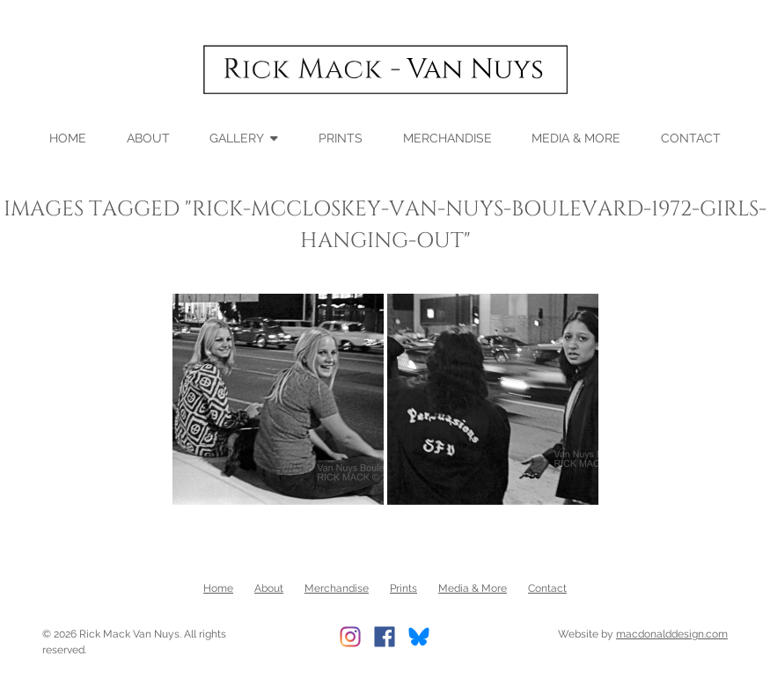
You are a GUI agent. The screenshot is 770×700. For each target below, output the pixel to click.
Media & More (576, 137)
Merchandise (447, 137)
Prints (341, 137)
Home (68, 137)
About (148, 137)
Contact (691, 137)
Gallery (237, 137)
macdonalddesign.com (672, 634)
